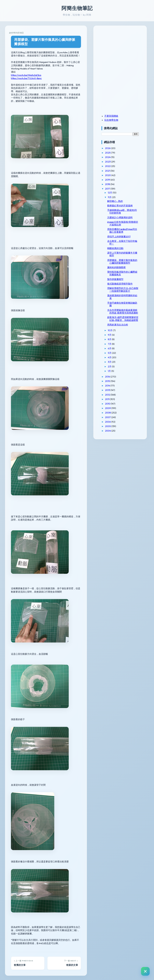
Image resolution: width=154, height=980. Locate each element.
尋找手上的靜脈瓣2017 (126, 245)
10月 (118, 353)
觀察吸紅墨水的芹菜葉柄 (126, 207)
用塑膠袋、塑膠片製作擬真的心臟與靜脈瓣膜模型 (48, 42)
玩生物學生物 (118, 120)
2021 (115, 171)
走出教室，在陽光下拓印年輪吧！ (126, 251)
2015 (115, 403)
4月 (117, 380)
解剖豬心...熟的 (122, 201)
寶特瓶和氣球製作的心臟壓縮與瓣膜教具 (126, 284)
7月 (117, 366)
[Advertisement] (127, 50)
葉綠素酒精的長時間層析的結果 (126, 313)
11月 (117, 197)
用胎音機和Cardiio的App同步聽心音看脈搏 (126, 238)
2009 (115, 430)
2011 (115, 421)
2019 (115, 180)
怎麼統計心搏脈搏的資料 (126, 222)
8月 (117, 362)
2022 (115, 166)
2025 (115, 153)
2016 (115, 399)
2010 (115, 426)
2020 (115, 175)
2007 (115, 439)
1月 (117, 393)
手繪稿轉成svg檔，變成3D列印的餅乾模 (127, 214)
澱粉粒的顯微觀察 (124, 278)
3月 (117, 384)
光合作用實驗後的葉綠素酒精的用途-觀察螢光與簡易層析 (126, 329)
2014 (115, 408)
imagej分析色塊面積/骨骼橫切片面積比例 (126, 229)
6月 (117, 371)
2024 (115, 157)
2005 (115, 448)
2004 (115, 453)
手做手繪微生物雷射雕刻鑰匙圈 (126, 321)
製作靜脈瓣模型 (123, 290)
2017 (115, 189)
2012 (115, 417)
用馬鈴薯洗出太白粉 (125, 347)
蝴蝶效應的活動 (123, 257)
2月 (117, 389)
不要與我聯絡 (118, 116)
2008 (115, 435)
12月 (117, 193)
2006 (115, 444)
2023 (115, 162)
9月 (117, 357)
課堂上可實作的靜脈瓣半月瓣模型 (126, 263)
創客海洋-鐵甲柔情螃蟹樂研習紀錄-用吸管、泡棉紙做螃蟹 (127, 340)
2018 (115, 184)
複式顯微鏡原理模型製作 (126, 296)
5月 (117, 375)
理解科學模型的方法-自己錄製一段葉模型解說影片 (127, 305)
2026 (115, 148)
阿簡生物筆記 (77, 8)
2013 (115, 412)
